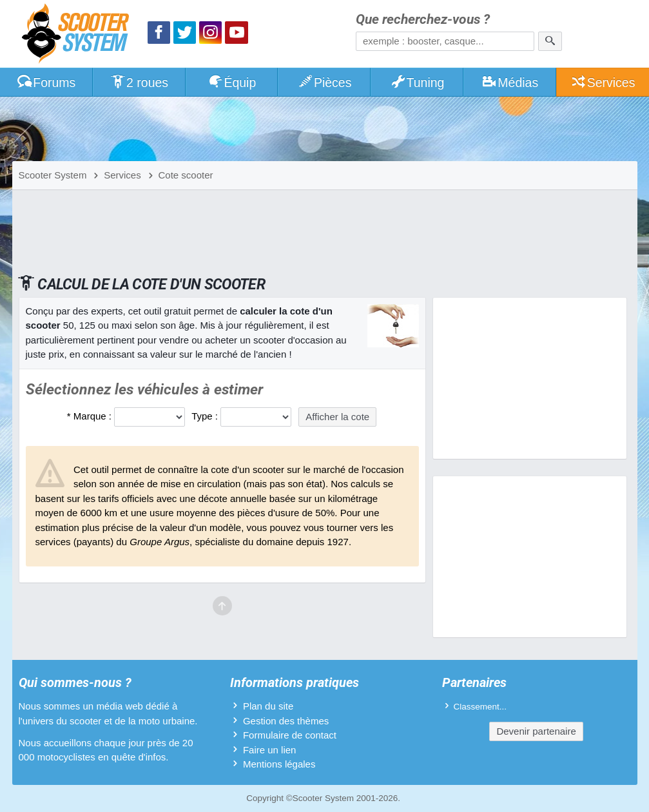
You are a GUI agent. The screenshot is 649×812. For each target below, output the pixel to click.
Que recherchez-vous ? (423, 20)
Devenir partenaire (536, 731)
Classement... (480, 707)
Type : (205, 416)
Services (603, 82)
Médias (510, 82)
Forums (46, 82)
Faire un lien (270, 750)
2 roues (139, 82)
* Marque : (89, 416)
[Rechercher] (550, 41)
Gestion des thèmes (286, 721)
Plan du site (268, 706)
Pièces (324, 82)
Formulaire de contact (290, 735)
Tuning (417, 82)
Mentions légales (279, 764)
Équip (232, 82)
